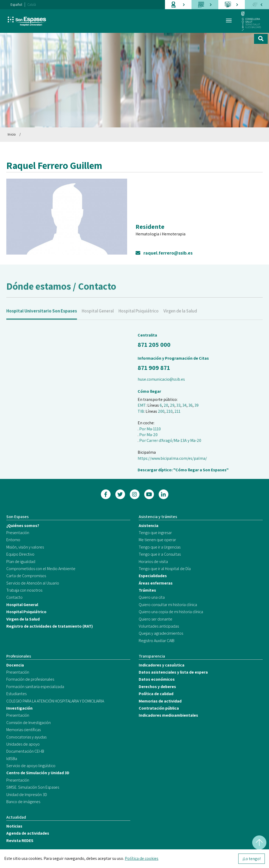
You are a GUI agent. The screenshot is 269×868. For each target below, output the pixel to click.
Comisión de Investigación (29, 723)
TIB (141, 411)
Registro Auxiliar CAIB (157, 641)
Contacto (14, 597)
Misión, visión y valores (25, 547)
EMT (142, 405)
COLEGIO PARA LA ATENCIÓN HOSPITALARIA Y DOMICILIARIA (55, 701)
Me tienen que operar (157, 540)
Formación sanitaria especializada (35, 687)
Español (16, 5)
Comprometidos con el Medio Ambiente (41, 569)
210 (169, 411)
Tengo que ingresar (155, 533)
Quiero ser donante (156, 619)
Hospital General (98, 317)
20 (166, 405)
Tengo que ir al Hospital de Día (165, 569)
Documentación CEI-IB (25, 751)
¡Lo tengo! (252, 859)
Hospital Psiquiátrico (139, 317)
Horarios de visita (153, 562)
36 (190, 405)
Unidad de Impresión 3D (27, 795)
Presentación (18, 533)
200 (161, 411)
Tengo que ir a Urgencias (160, 547)
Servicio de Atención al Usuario (33, 583)
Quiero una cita (152, 597)
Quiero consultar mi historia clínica (168, 605)
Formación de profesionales (30, 679)
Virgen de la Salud (180, 317)
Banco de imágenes (23, 802)
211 (177, 411)
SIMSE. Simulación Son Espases (33, 787)
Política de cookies (142, 858)
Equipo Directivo (20, 554)
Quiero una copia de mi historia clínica (171, 612)
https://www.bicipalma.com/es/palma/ (172, 458)
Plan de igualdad (21, 562)
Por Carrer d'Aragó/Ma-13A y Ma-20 (170, 440)
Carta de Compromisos (26, 576)
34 (184, 405)
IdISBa (12, 759)
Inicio (12, 134)
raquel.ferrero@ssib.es (164, 253)
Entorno (13, 540)
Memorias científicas (24, 730)
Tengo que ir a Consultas (160, 554)
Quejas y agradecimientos (161, 633)
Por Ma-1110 (150, 429)
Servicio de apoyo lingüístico (31, 766)
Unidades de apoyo (23, 744)
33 (178, 405)
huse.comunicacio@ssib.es (161, 379)
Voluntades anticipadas (159, 626)
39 (196, 405)
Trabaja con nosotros (24, 590)
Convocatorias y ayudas (26, 737)
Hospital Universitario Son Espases (42, 317)
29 (172, 405)
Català (32, 5)
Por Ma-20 (148, 435)
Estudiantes (16, 694)
